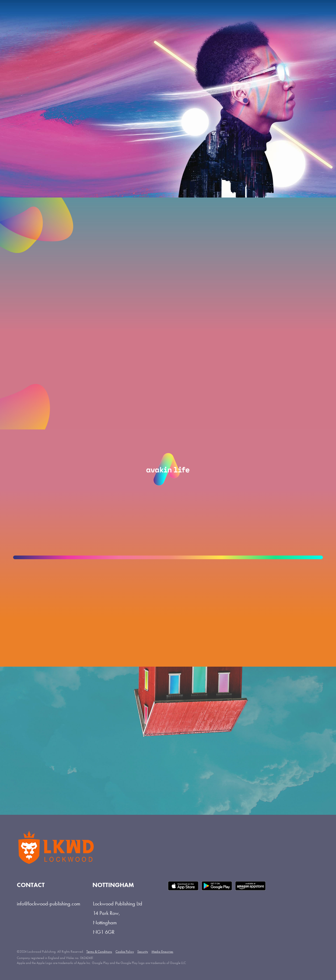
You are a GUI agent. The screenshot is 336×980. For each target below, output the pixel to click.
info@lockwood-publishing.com (49, 904)
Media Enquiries (162, 952)
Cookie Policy (125, 952)
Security (143, 952)
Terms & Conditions (99, 952)
